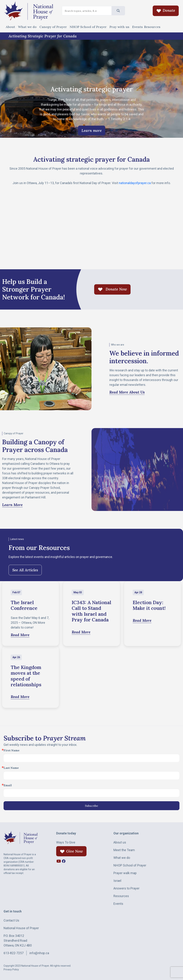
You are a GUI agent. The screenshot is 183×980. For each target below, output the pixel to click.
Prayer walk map (125, 873)
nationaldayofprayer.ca (135, 183)
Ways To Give (66, 842)
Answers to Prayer (126, 888)
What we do (27, 27)
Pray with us (119, 27)
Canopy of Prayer (53, 27)
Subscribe (91, 806)
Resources (152, 27)
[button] (177, 89)
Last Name (11, 768)
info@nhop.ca (39, 953)
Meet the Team (124, 850)
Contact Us (11, 920)
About (10, 27)
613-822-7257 (14, 953)
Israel (117, 881)
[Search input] (81, 11)
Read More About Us (127, 392)
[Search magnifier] (118, 11)
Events (137, 27)
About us (120, 842)
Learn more (92, 131)
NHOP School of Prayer (88, 27)
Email (8, 785)
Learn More (12, 505)
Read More (20, 635)
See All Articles (25, 570)
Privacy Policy (11, 969)
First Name (12, 750)
